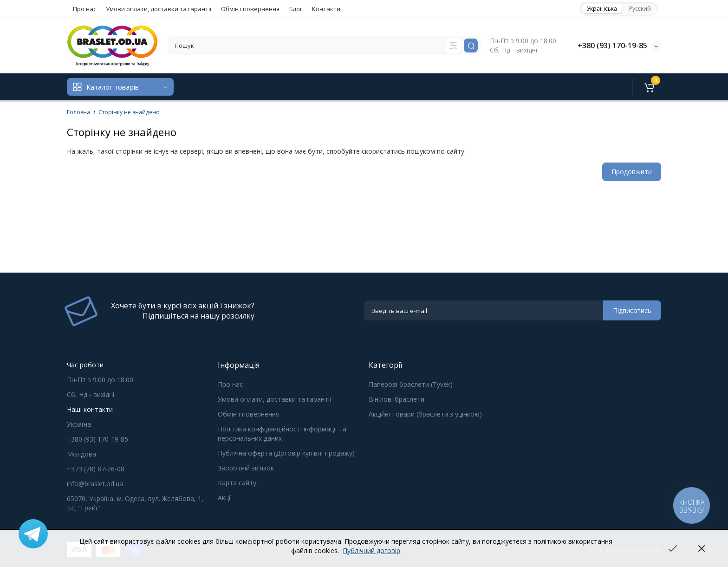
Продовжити (632, 172)
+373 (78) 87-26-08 (96, 469)
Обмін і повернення (250, 9)
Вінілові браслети (396, 399)
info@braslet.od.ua (95, 484)
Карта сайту (237, 483)
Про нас (84, 9)
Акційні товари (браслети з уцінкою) (425, 414)
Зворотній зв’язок (246, 468)
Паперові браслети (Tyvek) (411, 384)
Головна (78, 112)
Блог (296, 9)
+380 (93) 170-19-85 (612, 46)
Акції (225, 498)
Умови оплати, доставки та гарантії (159, 9)
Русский (640, 9)
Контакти (326, 9)
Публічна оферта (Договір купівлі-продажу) (286, 453)
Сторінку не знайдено (129, 112)
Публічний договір (371, 551)
